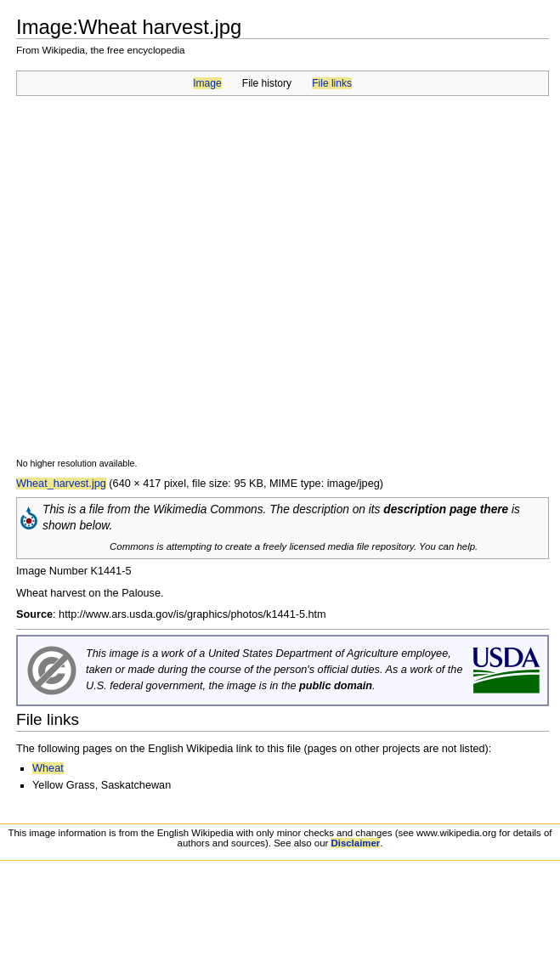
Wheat (48, 768)
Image (207, 83)
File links (332, 83)
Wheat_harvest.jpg (61, 484)
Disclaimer (355, 843)
